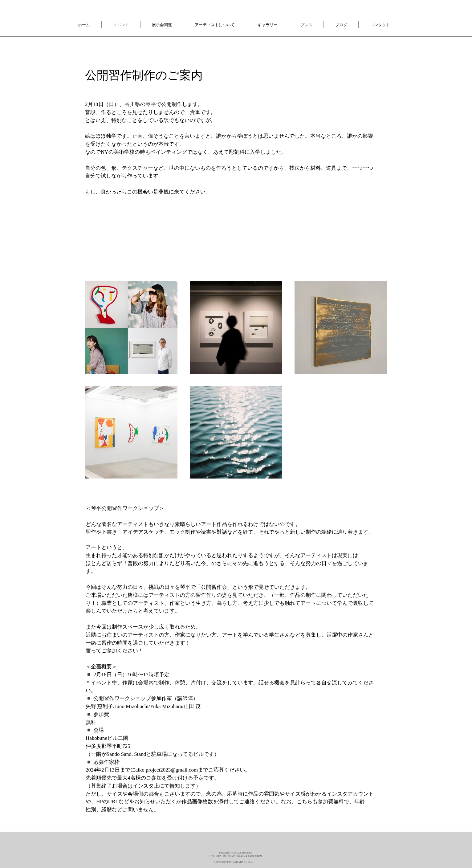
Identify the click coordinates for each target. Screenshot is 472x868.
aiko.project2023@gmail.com (167, 770)
